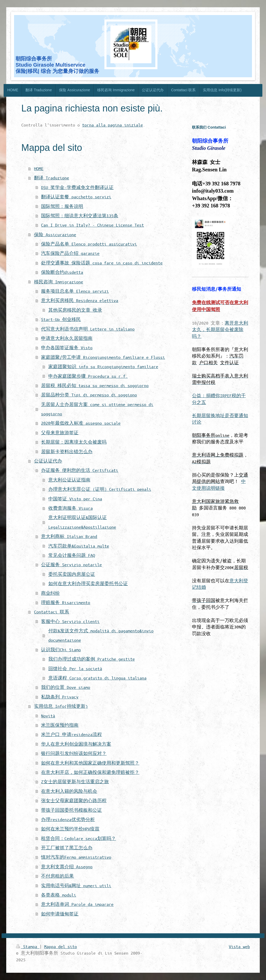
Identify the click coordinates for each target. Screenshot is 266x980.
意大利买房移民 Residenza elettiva (80, 300)
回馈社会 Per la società (75, 668)
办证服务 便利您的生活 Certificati (80, 470)
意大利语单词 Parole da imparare (77, 904)
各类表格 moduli (59, 895)
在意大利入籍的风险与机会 (69, 791)
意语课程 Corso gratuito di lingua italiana (97, 678)
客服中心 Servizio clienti (70, 621)
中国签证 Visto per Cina (75, 499)
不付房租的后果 (57, 876)
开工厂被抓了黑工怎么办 (67, 848)
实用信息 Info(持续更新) (61, 706)
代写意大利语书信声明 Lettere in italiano (88, 329)
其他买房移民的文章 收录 (75, 310)
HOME (39, 168)
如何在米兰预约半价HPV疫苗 (70, 829)
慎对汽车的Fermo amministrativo (76, 857)
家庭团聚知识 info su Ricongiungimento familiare (103, 366)
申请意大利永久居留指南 (67, 338)
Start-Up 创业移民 (61, 319)
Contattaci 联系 (52, 612)
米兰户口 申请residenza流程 (71, 734)
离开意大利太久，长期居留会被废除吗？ (220, 330)
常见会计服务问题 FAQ (72, 555)
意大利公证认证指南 (69, 480)
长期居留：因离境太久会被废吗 (74, 442)
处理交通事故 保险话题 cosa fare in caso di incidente (102, 263)
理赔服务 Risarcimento (66, 602)
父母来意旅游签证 (60, 433)
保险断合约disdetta (62, 272)
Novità (48, 716)
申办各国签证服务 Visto (67, 348)
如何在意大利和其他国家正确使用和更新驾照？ (90, 763)
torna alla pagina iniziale (112, 125)
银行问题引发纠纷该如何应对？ (74, 753)
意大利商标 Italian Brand (69, 536)
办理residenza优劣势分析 (68, 819)
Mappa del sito (61, 946)
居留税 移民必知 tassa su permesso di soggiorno (95, 385)
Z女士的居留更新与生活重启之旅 (75, 782)
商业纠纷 (50, 593)
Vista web (239, 946)
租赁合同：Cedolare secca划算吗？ (78, 838)
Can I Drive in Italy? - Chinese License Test (92, 225)
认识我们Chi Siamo (61, 650)
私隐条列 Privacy (60, 697)
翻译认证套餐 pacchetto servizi (76, 197)
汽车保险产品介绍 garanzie (70, 253)
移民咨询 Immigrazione (59, 282)
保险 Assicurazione (55, 234)
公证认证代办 (48, 461)
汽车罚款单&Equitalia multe (79, 546)
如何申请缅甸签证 (60, 914)
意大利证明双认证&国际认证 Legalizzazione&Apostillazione (82, 522)
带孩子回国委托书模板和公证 (71, 810)
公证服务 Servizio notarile (71, 565)
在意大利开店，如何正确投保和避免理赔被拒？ (90, 772)
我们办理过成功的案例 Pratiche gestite (92, 659)
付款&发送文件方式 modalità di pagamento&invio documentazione (101, 635)
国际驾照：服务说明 (62, 206)
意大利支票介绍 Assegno (67, 867)
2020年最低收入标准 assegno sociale (81, 423)
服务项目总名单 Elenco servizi (75, 291)
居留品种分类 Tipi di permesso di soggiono (89, 395)
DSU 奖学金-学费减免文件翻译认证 (77, 187)
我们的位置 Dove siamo (66, 687)
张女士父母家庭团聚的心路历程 (74, 800)
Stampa (28, 946)
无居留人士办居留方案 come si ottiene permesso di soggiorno (97, 409)
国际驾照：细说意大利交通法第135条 (80, 216)
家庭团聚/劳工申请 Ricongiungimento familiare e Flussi (103, 357)
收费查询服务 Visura (71, 508)
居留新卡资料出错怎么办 (67, 451)
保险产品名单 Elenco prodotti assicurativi (89, 244)
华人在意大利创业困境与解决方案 (76, 744)
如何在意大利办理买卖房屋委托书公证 (88, 583)
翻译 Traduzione (52, 178)
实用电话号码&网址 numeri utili (76, 885)
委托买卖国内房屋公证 (72, 574)
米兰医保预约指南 (60, 725)
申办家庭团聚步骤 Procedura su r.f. (88, 376)
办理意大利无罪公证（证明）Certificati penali (100, 489)
